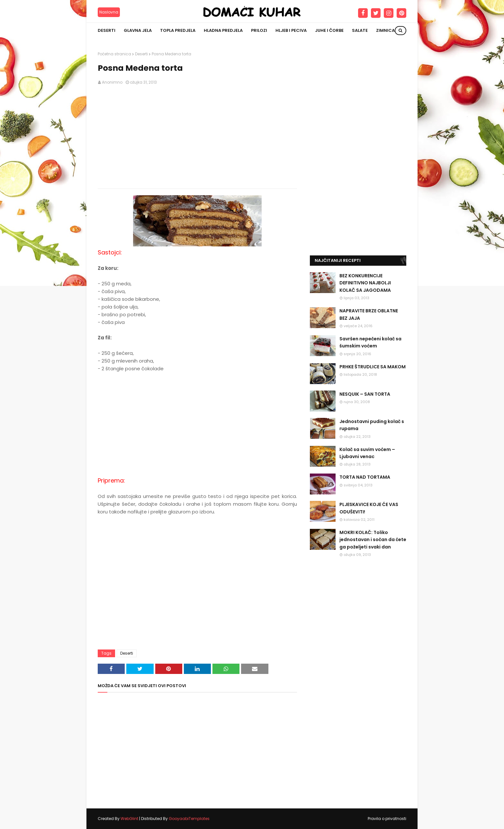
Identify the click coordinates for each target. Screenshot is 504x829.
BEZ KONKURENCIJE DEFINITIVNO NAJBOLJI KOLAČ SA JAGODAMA (365, 283)
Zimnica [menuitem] (385, 30)
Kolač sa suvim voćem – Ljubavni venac (367, 453)
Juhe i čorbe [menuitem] (329, 30)
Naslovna (109, 12)
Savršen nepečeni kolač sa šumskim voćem (370, 342)
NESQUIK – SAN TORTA (365, 394)
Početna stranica (114, 54)
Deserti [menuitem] (107, 30)
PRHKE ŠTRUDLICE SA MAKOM (373, 367)
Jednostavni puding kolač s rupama (372, 425)
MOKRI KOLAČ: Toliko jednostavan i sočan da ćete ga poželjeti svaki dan (373, 540)
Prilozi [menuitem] (259, 30)
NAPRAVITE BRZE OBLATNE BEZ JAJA (369, 314)
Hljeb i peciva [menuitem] (291, 30)
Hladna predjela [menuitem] (223, 30)
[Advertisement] (197, 137)
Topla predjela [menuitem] (178, 30)
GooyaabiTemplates (189, 819)
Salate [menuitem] (360, 30)
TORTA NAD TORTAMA (365, 477)
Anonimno (112, 82)
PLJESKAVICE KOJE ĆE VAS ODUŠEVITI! (369, 508)
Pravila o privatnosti (387, 819)
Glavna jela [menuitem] (138, 30)
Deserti (141, 54)
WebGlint (129, 819)
